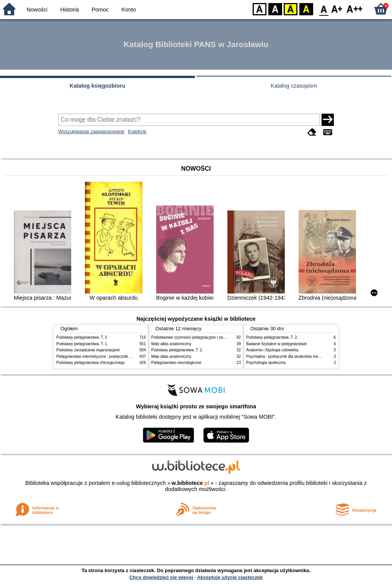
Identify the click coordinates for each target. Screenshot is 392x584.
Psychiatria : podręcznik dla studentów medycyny (288, 356)
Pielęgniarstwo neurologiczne (176, 363)
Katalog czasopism (294, 86)
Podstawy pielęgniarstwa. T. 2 (82, 337)
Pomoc (100, 10)
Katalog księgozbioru (98, 86)
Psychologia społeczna (266, 363)
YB (290, 9)
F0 (324, 9)
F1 (337, 9)
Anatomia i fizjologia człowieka (272, 350)
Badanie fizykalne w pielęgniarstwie (277, 344)
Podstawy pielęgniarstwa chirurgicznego (91, 363)
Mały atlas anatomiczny (171, 344)
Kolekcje (137, 131)
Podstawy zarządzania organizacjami (88, 350)
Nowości (37, 10)
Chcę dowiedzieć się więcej (161, 577)
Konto (129, 10)
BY (306, 9)
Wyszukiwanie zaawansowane (91, 131)
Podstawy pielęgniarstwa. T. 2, (177, 350)
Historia (69, 10)
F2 (355, 9)
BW (275, 9)
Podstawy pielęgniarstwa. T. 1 (82, 344)
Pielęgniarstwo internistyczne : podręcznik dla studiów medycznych (114, 356)
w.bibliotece (190, 483)
